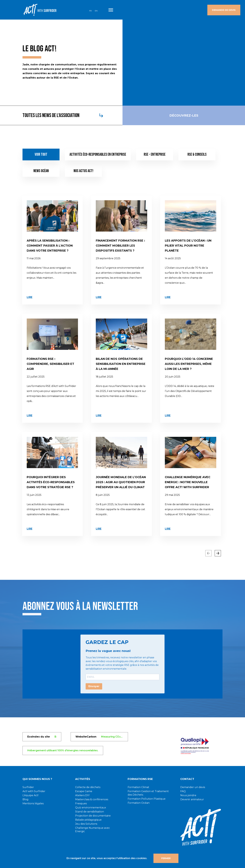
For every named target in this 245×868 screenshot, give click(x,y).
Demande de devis (224, 10)
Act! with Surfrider (34, 791)
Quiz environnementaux (91, 808)
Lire (30, 297)
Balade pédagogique (88, 820)
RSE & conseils (197, 154)
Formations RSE (140, 779)
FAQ (183, 791)
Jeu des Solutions (86, 824)
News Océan (41, 171)
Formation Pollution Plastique (147, 799)
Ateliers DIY (82, 795)
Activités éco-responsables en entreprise (98, 154)
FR (90, 11)
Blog (25, 799)
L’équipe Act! (30, 795)
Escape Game (84, 791)
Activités (83, 779)
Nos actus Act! (83, 171)
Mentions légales (33, 803)
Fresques (81, 803)
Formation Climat (138, 787)
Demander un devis (193, 787)
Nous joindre (188, 795)
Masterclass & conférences (92, 799)
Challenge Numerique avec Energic (92, 830)
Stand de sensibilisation (90, 812)
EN (96, 11)
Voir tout (41, 154)
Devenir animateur (192, 799)
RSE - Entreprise (155, 154)
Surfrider (28, 787)
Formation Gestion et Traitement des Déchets (148, 793)
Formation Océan (139, 803)
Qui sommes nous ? (37, 779)
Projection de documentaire (93, 816)
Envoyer (94, 686)
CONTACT (187, 779)
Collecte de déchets (88, 787)
